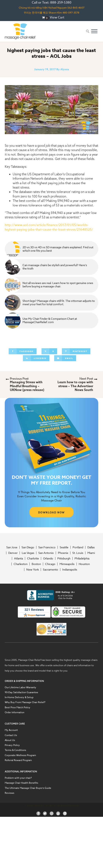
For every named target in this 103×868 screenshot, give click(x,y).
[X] (49, 351)
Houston (84, 564)
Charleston (21, 564)
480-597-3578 (71, 13)
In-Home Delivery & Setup (19, 697)
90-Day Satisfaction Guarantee (21, 692)
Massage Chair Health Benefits (21, 783)
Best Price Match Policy (17, 707)
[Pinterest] (76, 351)
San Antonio (46, 553)
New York (33, 570)
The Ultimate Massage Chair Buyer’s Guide (28, 788)
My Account (11, 730)
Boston (36, 564)
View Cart (57, 17)
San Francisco (47, 547)
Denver (13, 553)
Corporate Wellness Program (20, 755)
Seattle (64, 547)
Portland (78, 547)
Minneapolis (67, 564)
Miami (91, 553)
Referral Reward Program (18, 760)
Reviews (9, 793)
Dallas (91, 547)
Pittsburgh (64, 558)
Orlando (48, 558)
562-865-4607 (76, 8)
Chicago (50, 564)
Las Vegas (28, 553)
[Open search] (88, 31)
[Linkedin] (36, 358)
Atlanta (18, 558)
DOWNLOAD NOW (51, 512)
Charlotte (33, 558)
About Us (10, 740)
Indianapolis (70, 570)
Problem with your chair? (18, 778)
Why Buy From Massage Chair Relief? (25, 702)
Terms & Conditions (15, 750)
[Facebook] (23, 351)
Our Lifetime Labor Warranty (20, 687)
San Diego (28, 547)
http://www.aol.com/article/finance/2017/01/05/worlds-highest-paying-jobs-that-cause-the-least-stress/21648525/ (49, 227)
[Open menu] (94, 31)
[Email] (65, 358)
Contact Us (11, 735)
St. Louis (78, 553)
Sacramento (51, 570)
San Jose (12, 547)
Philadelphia (82, 558)
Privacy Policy (12, 745)
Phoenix (63, 553)
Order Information (15, 712)
